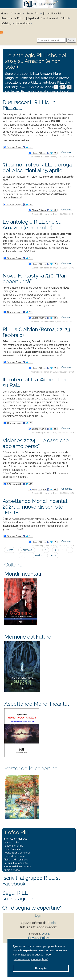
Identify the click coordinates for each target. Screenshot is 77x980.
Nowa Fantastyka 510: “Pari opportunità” (35, 279)
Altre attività (24, 23)
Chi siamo (17, 14)
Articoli (65, 18)
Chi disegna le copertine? (32, 908)
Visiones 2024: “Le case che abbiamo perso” (36, 443)
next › (38, 556)
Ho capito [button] (41, 968)
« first (10, 550)
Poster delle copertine (31, 768)
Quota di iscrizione (14, 856)
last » (53, 556)
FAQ (17, 842)
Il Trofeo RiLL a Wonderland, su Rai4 (36, 382)
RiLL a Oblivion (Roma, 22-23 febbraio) (36, 332)
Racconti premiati (13, 846)
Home (5, 14)
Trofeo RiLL (33, 14)
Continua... (67, 152)
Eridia (52, 923)
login (39, 916)
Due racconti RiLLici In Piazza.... (29, 105)
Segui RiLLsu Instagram (18, 896)
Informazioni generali (15, 839)
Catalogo (7, 23)
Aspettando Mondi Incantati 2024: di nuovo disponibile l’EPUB (36, 507)
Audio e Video (12, 870)
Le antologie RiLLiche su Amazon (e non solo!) (32, 225)
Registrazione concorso (17, 853)
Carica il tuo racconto (16, 863)
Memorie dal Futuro (13, 18)
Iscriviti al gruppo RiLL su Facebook (32, 881)
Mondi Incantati (53, 14)
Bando (7, 842)
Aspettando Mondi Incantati (43, 18)
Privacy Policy (39, 938)
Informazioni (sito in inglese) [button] (31, 959)
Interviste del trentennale (17, 867)
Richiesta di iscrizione (16, 860)
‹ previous (27, 550)
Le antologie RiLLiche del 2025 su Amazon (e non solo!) (36, 61)
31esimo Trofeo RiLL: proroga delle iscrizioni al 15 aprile (37, 168)
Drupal (46, 934)
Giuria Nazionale (13, 849)
